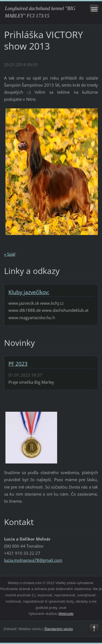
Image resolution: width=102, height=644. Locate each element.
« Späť (10, 254)
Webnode (66, 614)
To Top (94, 629)
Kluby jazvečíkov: (29, 292)
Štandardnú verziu (59, 629)
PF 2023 (18, 364)
